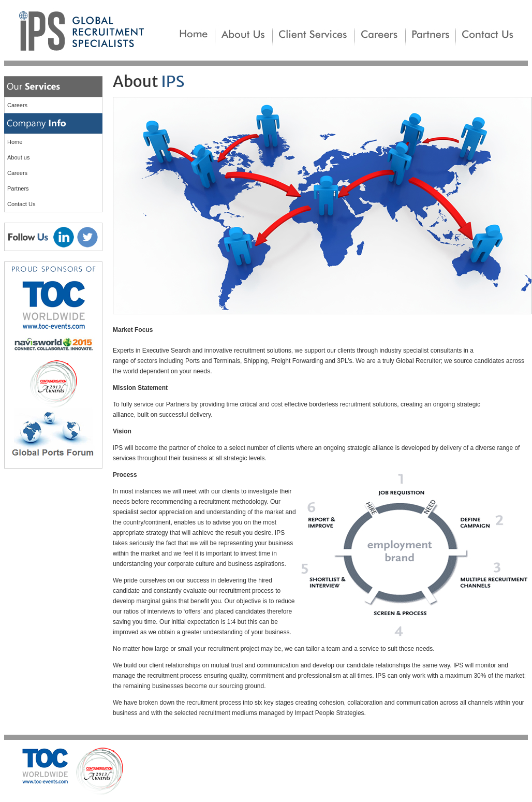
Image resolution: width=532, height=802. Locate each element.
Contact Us (21, 204)
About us (18, 157)
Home (15, 142)
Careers (17, 105)
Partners (18, 188)
